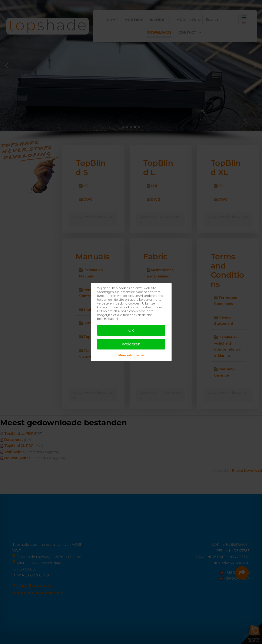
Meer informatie (131, 355)
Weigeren (131, 344)
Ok (131, 330)
